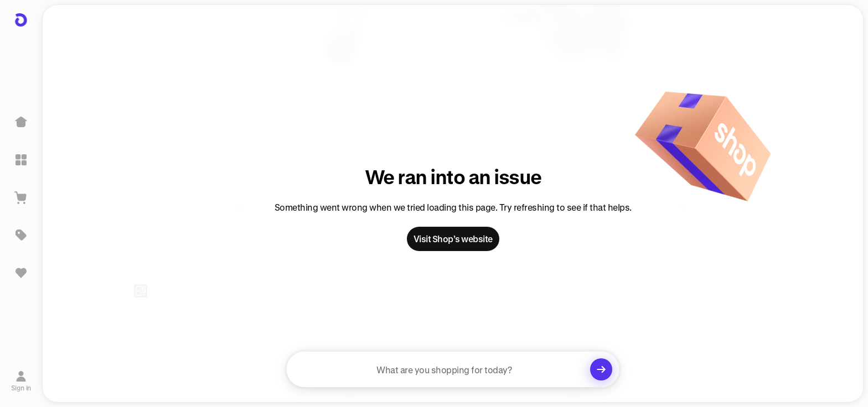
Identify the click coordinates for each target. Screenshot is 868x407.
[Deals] (21, 235)
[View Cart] (21, 197)
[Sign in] (21, 381)
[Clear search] (601, 369)
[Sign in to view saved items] (21, 273)
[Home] (21, 122)
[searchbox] (453, 369)
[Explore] (21, 160)
